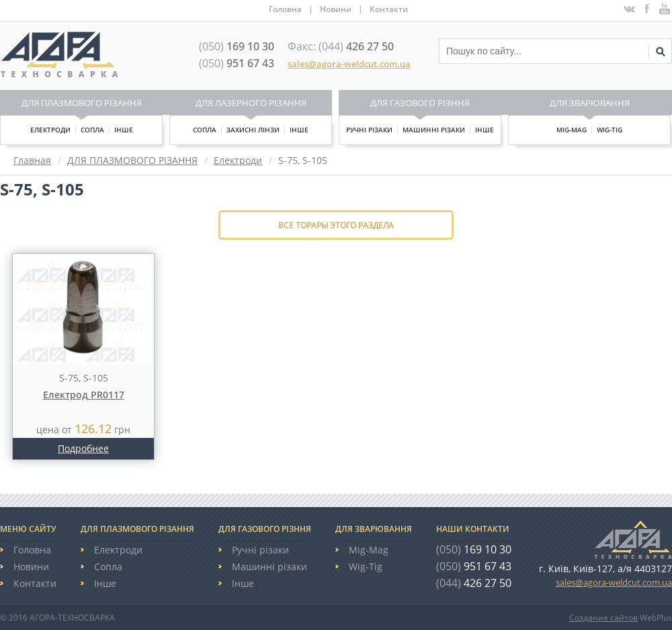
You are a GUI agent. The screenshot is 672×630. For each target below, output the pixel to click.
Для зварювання (590, 103)
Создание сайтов (603, 618)
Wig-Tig (610, 130)
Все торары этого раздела (336, 225)
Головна (285, 9)
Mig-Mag (572, 130)
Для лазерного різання (251, 103)
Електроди (50, 130)
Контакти (389, 9)
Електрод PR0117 (84, 395)
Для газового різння (420, 103)
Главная (32, 160)
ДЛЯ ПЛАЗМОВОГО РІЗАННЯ (132, 160)
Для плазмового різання (82, 103)
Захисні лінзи (253, 130)
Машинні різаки (434, 130)
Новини (336, 9)
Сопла (92, 130)
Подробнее (83, 448)
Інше (124, 130)
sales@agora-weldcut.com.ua (349, 64)
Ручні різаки (369, 130)
